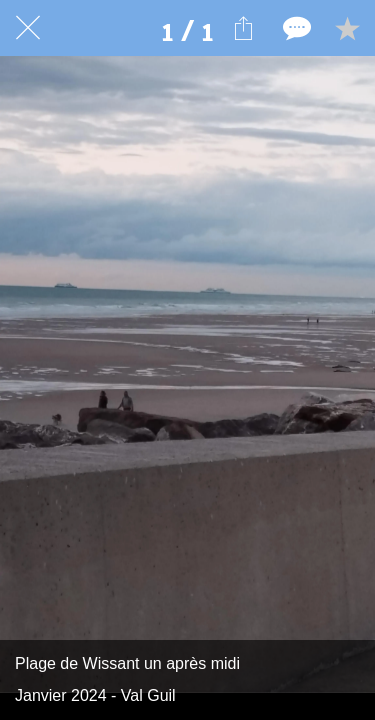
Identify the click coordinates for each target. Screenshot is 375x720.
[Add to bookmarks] (347, 28)
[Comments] (295, 28)
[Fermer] (28, 28)
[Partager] (243, 28)
